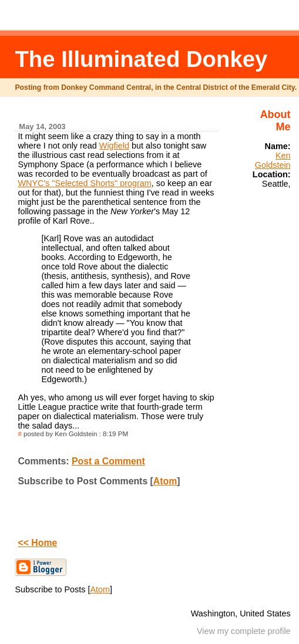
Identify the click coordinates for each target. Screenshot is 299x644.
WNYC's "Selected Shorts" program (84, 183)
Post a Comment (108, 461)
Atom (165, 481)
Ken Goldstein (273, 160)
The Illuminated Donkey (141, 59)
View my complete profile (244, 631)
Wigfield (114, 146)
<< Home (37, 543)
